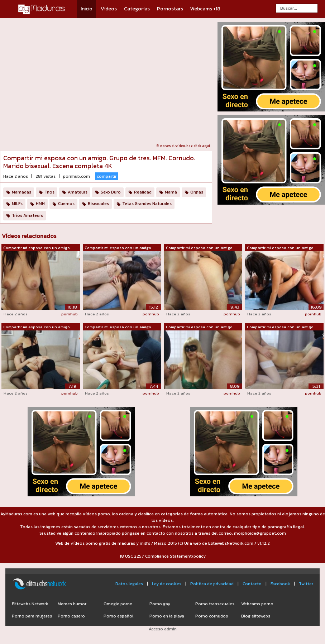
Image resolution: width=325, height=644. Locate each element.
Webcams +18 (205, 9)
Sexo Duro (111, 192)
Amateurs (78, 192)
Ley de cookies (167, 584)
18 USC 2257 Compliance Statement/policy (163, 556)
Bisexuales (98, 204)
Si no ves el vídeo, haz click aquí (183, 146)
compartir (107, 176)
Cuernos (66, 204)
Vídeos (109, 9)
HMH (40, 204)
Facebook (280, 584)
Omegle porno (118, 604)
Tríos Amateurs (27, 215)
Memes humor (72, 604)
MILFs (17, 204)
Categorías (137, 9)
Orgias (197, 192)
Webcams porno (257, 604)
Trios (49, 192)
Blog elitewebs (256, 616)
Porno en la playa (167, 616)
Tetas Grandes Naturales (147, 204)
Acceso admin (163, 629)
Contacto (252, 584)
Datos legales (129, 584)
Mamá (171, 192)
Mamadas (21, 192)
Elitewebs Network (30, 604)
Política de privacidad (212, 584)
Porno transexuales (215, 604)
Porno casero (71, 616)
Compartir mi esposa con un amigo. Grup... (37, 248)
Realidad (143, 192)
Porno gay (160, 604)
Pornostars (170, 9)
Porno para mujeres (32, 616)
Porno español (118, 616)
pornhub (70, 314)
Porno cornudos (212, 616)
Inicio (87, 9)
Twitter (306, 584)
